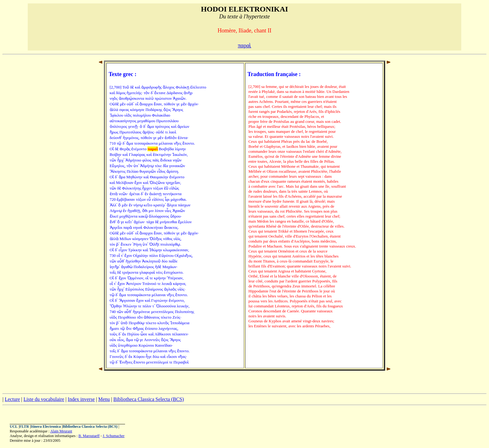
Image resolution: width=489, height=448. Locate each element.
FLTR (24, 426)
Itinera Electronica (46, 426)
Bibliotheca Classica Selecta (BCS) (148, 399)
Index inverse (81, 399)
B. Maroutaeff (89, 436)
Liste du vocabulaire (44, 399)
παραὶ (245, 46)
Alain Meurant (61, 431)
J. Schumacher (114, 436)
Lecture (12, 399)
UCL (14, 426)
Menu (104, 399)
